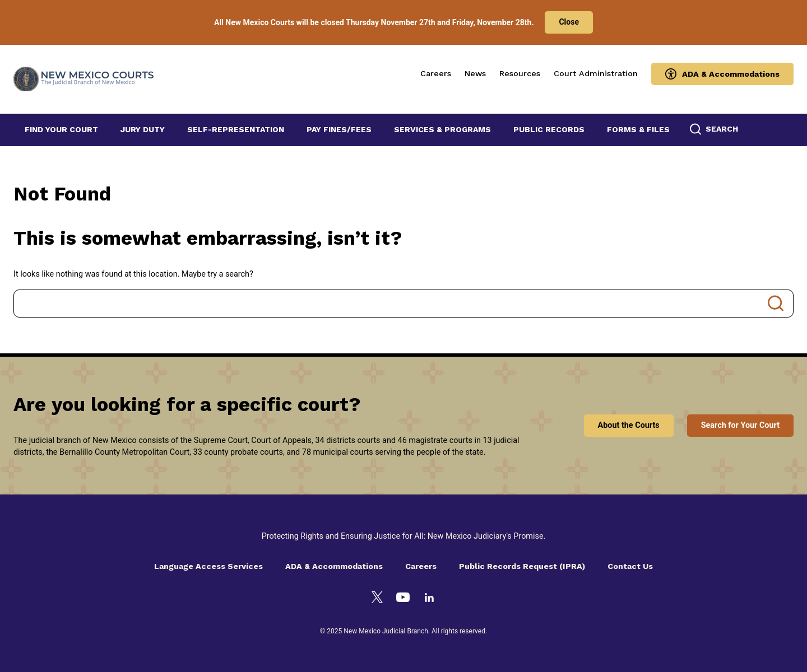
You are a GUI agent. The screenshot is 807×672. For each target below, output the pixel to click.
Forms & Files (638, 129)
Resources (520, 73)
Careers (436, 73)
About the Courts (629, 425)
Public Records (549, 129)
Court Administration (596, 73)
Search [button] (722, 129)
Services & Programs (442, 129)
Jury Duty (143, 129)
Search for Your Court (740, 425)
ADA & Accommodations (731, 74)
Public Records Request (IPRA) (522, 566)
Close (569, 22)
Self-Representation (236, 129)
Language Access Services (208, 566)
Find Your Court (61, 129)
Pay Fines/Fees (339, 129)
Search (776, 304)
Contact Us (630, 566)
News (475, 73)
